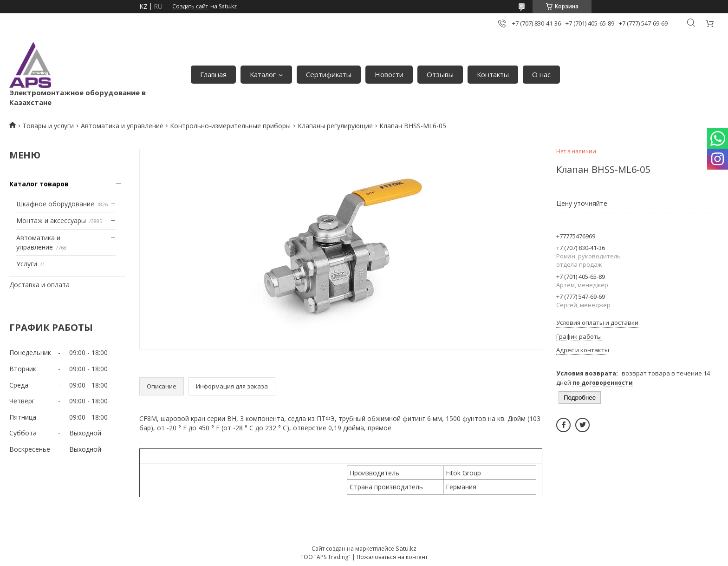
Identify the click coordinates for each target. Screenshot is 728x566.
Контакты (493, 74)
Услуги (27, 264)
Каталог (263, 74)
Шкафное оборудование (55, 204)
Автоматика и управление (122, 126)
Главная (213, 74)
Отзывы (440, 74)
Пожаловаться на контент (392, 557)
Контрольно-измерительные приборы (230, 126)
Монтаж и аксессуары (51, 220)
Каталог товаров (39, 184)
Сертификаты (329, 74)
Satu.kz (406, 548)
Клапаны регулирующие (335, 126)
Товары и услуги (48, 126)
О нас (541, 74)
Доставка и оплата (39, 285)
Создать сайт (190, 7)
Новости (389, 74)
